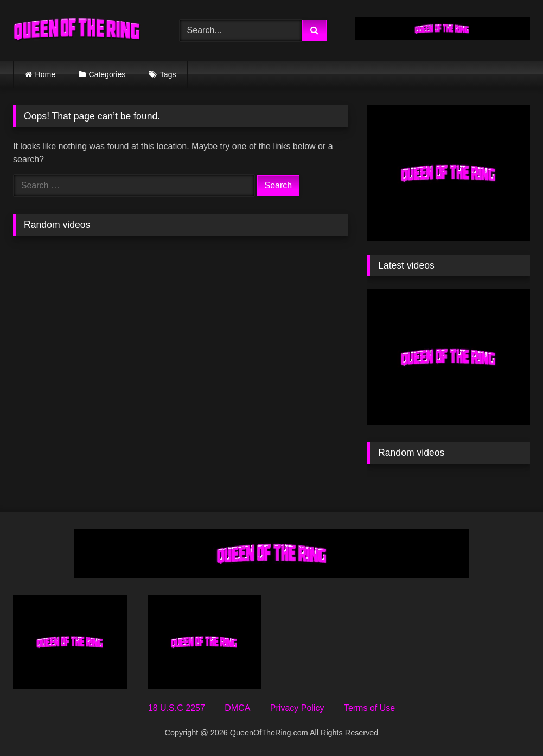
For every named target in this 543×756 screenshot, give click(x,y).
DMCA (237, 708)
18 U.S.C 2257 (177, 708)
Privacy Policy (297, 708)
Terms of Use (369, 708)
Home (45, 74)
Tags (168, 74)
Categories (107, 74)
